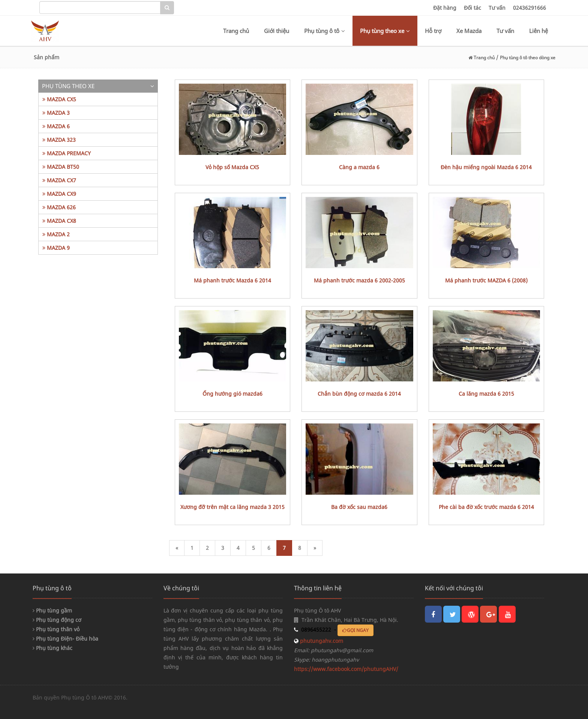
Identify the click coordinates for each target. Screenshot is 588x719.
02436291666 (529, 8)
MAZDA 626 (59, 207)
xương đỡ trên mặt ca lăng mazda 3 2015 (232, 507)
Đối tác (472, 8)
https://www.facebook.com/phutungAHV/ (346, 669)
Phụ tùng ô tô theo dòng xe (528, 58)
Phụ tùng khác (52, 648)
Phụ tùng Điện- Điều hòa (65, 639)
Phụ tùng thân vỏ (56, 629)
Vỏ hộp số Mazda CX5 (232, 167)
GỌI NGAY (355, 630)
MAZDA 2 (56, 234)
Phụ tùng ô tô (325, 31)
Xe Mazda (469, 31)
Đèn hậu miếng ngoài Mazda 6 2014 (486, 167)
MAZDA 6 (56, 126)
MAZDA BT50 (61, 167)
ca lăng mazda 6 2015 (486, 394)
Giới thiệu (277, 31)
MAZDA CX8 (59, 221)
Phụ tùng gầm (52, 610)
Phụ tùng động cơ (57, 620)
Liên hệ (538, 31)
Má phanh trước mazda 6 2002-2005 (359, 280)
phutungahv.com (321, 641)
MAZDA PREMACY (67, 153)
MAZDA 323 (59, 140)
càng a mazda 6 (359, 167)
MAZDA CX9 (59, 194)
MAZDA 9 (56, 248)
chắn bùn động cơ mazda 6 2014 (359, 394)
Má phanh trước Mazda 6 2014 (232, 280)
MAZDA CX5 (59, 99)
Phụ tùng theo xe (385, 31)
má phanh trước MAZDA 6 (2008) (486, 280)
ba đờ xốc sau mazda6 (359, 507)
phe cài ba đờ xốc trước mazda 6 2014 (486, 507)
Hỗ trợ (433, 31)
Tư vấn (497, 8)
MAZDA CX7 (59, 180)
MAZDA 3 (56, 113)
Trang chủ (236, 31)
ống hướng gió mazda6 (232, 394)
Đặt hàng (445, 8)
